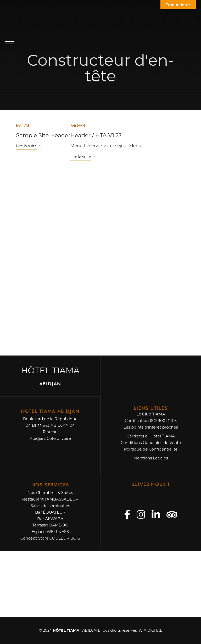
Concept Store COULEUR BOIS (50, 538)
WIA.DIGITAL (150, 630)
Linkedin (156, 515)
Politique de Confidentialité (151, 449)
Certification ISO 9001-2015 (151, 421)
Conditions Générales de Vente (151, 443)
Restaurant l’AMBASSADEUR (50, 499)
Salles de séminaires (50, 506)
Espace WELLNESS (50, 532)
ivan (26, 126)
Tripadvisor (172, 515)
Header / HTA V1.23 (96, 135)
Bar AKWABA (50, 519)
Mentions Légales (151, 458)
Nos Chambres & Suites (50, 493)
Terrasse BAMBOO (50, 525)
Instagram (141, 515)
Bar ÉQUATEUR (50, 512)
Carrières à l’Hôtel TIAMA (151, 436)
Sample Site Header (43, 135)
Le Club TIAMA (151, 414)
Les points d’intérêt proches (151, 427)
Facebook (127, 515)
